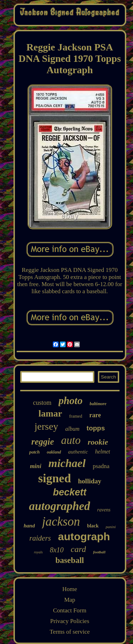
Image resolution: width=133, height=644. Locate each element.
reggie (43, 442)
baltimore (98, 404)
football (99, 552)
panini (111, 527)
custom (42, 403)
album (72, 429)
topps (96, 428)
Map (70, 600)
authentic (78, 452)
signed (54, 478)
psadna (101, 466)
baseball (70, 560)
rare (95, 415)
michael (67, 463)
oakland (54, 452)
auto (71, 440)
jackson (61, 522)
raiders (40, 538)
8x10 (57, 550)
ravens (104, 510)
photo (71, 401)
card (78, 549)
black (93, 526)
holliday (90, 481)
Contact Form (70, 610)
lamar (50, 414)
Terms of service (70, 632)
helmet (103, 452)
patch (34, 452)
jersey (46, 426)
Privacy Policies (70, 621)
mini (35, 466)
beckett (70, 492)
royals (38, 552)
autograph (84, 536)
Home (70, 589)
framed (76, 416)
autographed (60, 506)
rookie (98, 442)
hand (29, 526)
